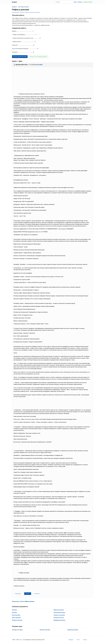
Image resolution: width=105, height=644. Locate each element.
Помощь (80, 2)
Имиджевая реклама (59, 620)
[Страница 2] (28, 594)
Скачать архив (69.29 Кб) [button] (20, 57)
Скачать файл (38, 65)
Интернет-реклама (17, 620)
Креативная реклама (59, 613)
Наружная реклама (73, 630)
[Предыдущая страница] (18, 594)
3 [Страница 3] (32, 594)
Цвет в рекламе (16, 618)
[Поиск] (63, 2)
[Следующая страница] (37, 594)
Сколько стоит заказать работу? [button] (38, 57)
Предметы (14, 7)
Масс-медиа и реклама (23, 7)
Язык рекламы (16, 615)
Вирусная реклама (59, 610)
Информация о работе (23, 601)
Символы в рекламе (59, 615)
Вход (75, 2)
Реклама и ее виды (17, 630)
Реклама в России (59, 618)
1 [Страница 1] (23, 594)
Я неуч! (20, 640)
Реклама (14, 610)
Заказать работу (88, 2)
